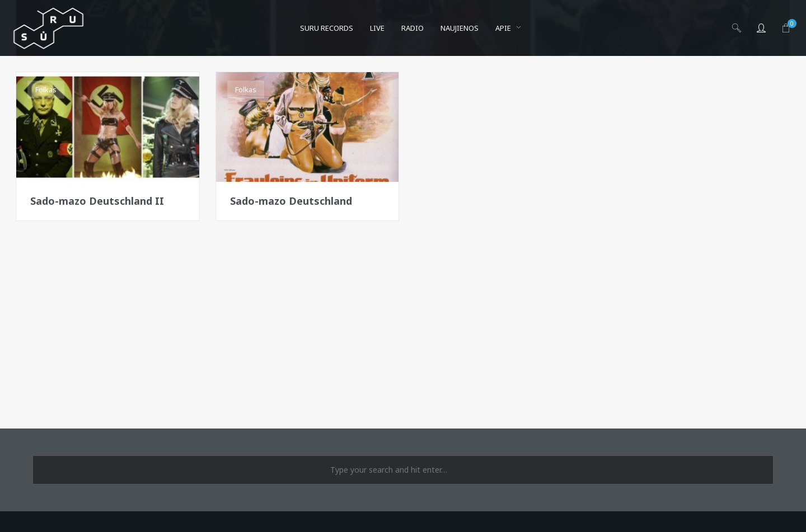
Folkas (46, 90)
